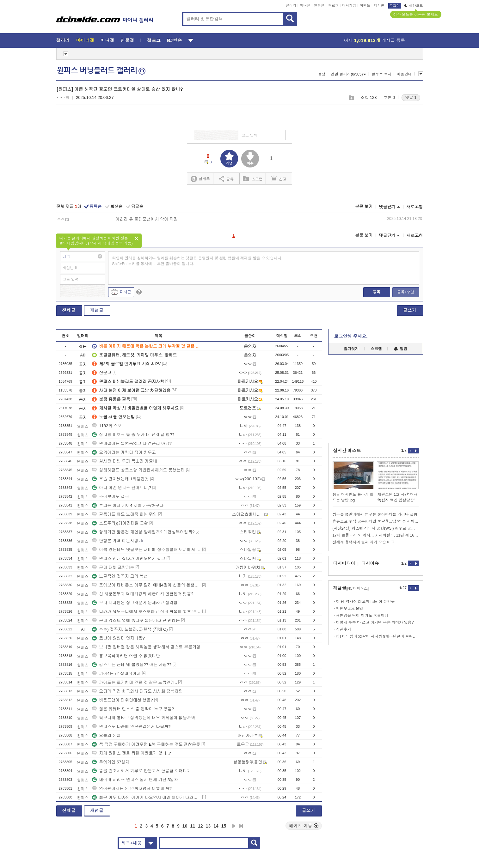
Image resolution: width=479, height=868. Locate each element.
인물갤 (319, 5)
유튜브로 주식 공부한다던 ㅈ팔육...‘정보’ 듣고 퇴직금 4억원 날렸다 (376, 521)
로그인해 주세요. (351, 336)
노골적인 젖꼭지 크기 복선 (120, 576)
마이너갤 (85, 40)
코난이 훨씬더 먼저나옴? (118, 638)
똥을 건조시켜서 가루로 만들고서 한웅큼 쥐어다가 (141, 771)
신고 (279, 179)
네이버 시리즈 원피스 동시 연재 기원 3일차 (135, 780)
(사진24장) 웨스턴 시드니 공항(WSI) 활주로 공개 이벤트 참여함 (376, 528)
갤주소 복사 (381, 74)
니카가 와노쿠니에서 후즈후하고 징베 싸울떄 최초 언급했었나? (146, 612)
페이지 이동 (304, 826)
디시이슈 (370, 563)
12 (200, 826)
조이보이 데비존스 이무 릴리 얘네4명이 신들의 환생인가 (146, 585)
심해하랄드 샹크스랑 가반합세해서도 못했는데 (138, 470)
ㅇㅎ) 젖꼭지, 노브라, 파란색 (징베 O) (130, 629)
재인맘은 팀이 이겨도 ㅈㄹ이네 (362, 616)
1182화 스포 (107, 426)
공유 (227, 179)
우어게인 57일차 (111, 762)
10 (185, 826)
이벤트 (365, 5)
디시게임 (349, 5)
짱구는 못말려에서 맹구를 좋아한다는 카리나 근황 (375, 514)
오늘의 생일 (106, 735)
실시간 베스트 (347, 451)
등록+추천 (405, 292)
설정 (322, 74)
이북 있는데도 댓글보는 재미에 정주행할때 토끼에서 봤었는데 (146, 550)
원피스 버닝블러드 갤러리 (101, 70)
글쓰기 (410, 310)
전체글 (69, 310)
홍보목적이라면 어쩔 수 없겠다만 (126, 656)
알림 (400, 349)
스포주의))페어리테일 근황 (120, 523)
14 (216, 826)
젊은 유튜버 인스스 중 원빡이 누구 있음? (133, 709)
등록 (377, 292)
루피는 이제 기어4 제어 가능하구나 (128, 505)
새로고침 (415, 207)
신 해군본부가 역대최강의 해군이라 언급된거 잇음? (143, 594)
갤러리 (291, 5)
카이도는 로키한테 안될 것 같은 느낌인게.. (134, 682)
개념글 (97, 310)
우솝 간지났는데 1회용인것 (120, 479)
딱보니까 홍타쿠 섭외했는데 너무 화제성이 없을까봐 (144, 718)
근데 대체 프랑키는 (113, 567)
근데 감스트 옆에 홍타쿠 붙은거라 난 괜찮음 (136, 620)
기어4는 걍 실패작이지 (116, 674)
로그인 (395, 6)
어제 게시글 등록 (375, 40)
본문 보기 (364, 206)
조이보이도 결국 (111, 497)
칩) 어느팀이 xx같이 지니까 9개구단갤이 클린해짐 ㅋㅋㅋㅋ (377, 636)
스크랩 (351, 98)
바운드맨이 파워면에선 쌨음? (122, 700)
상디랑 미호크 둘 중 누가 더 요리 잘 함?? (133, 435)
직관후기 (344, 629)
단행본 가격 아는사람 (115, 541)
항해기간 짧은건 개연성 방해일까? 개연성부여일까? (143, 532)
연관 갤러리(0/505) (348, 74)
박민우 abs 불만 (350, 609)
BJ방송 (174, 40)
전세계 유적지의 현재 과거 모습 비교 (364, 542)
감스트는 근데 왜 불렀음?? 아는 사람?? (132, 665)
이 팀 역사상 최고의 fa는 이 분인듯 (365, 602)
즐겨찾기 (351, 349)
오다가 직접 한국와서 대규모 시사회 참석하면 (137, 691)
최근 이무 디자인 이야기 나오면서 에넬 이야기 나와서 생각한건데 (146, 797)
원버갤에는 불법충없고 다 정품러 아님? (132, 443)
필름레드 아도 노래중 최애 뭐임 (124, 514)
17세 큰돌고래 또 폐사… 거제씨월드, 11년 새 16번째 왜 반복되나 (376, 535)
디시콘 (379, 5)
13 (208, 826)
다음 (234, 826)
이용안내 (404, 74)
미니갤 (305, 5)
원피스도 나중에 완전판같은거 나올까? (131, 727)
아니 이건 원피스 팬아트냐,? (122, 488)
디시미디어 (344, 563)
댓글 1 (411, 97)
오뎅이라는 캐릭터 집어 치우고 (124, 452)
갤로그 (333, 5)
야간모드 (414, 6)
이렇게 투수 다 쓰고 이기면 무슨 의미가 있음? (375, 622)
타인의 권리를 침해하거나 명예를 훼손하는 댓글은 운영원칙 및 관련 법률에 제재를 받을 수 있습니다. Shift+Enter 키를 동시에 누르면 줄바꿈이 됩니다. (197, 261)
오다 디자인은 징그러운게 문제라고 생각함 (135, 603)
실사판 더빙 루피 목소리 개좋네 (124, 461)
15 (224, 826)
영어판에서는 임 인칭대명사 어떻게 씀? (132, 789)
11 (193, 826)
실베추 (200, 179)
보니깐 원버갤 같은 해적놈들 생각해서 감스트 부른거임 (146, 647)
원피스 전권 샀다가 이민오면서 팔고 (129, 558)
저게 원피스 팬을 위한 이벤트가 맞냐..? (132, 753)
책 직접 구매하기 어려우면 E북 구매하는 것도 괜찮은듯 (146, 744)
